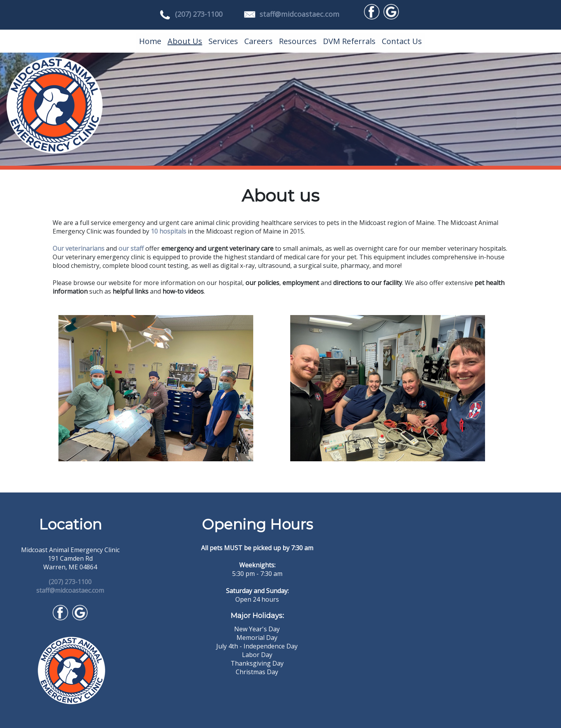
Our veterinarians (79, 248)
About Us (185, 41)
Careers (258, 41)
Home (150, 41)
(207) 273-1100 (199, 14)
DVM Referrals (349, 41)
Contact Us (402, 41)
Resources (298, 41)
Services (223, 41)
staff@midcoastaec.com (299, 14)
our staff (131, 248)
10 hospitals (168, 231)
